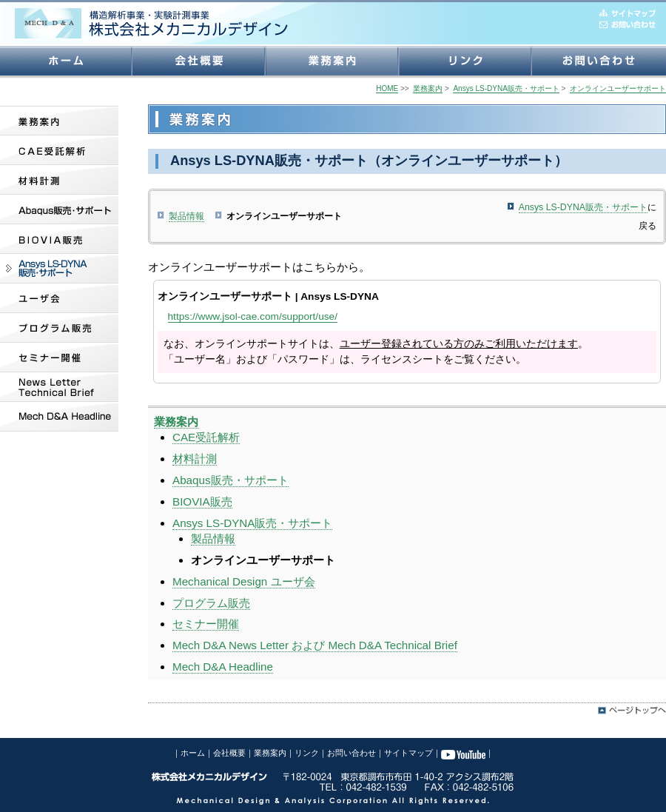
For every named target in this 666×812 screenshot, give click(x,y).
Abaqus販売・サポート (231, 480)
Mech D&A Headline (223, 667)
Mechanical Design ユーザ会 (244, 581)
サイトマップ (408, 753)
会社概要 (229, 753)
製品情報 (186, 216)
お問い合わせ (351, 753)
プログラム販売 (211, 603)
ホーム (193, 753)
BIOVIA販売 (202, 501)
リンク (307, 753)
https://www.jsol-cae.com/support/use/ (253, 316)
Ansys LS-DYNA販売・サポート (583, 207)
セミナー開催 (206, 624)
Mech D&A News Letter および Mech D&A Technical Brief (315, 645)
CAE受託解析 (206, 437)
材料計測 (195, 459)
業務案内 (270, 753)
